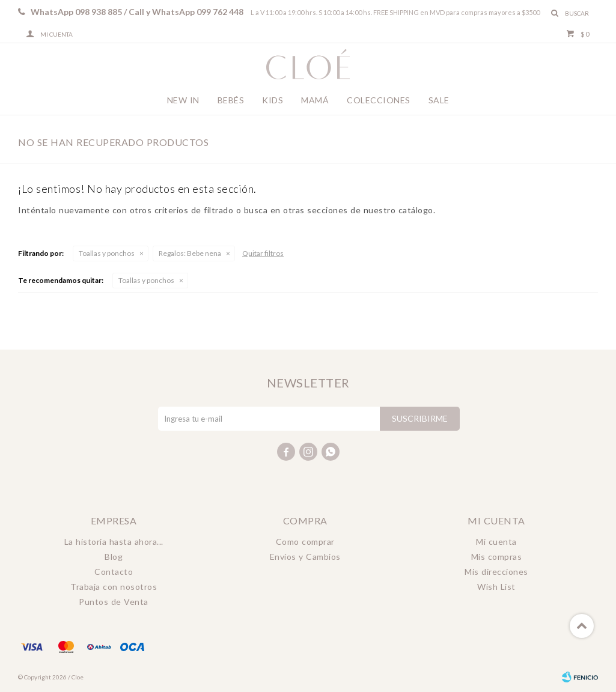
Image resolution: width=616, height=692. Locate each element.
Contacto (114, 572)
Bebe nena (190, 253)
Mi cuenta (496, 542)
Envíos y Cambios (305, 557)
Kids (273, 100)
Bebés (231, 100)
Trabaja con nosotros (114, 587)
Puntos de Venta (114, 602)
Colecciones (379, 100)
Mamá (315, 100)
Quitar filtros (263, 253)
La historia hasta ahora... (114, 542)
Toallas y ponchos (107, 253)
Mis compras (497, 557)
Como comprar (305, 542)
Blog (114, 557)
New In (183, 100)
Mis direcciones (496, 572)
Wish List (496, 587)
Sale (439, 100)
